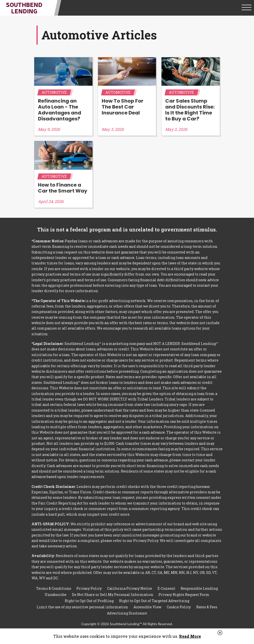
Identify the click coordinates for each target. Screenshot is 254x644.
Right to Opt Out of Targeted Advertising (154, 601)
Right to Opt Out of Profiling (89, 601)
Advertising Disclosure (127, 613)
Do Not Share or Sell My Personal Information (113, 595)
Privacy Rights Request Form (184, 595)
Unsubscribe (56, 595)
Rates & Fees (207, 607)
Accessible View (147, 607)
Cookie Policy (179, 607)
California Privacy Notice (130, 588)
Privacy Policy (89, 588)
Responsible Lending (199, 588)
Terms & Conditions (54, 588)
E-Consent (166, 588)
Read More (190, 636)
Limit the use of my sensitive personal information (82, 607)
